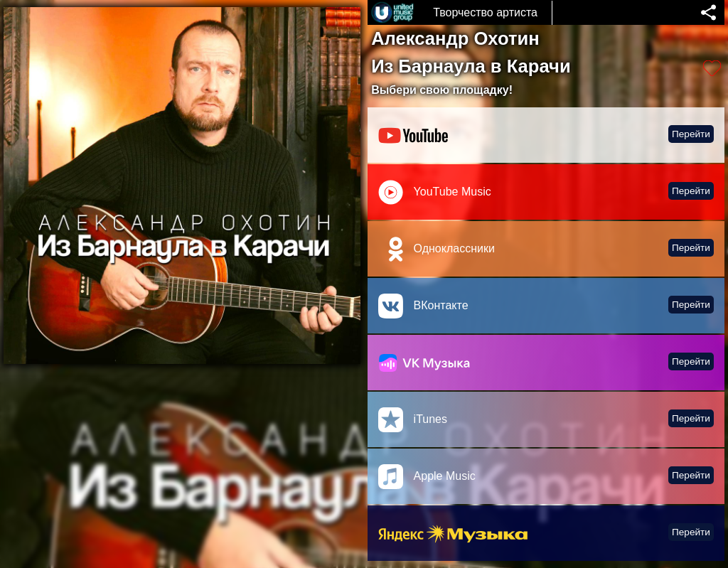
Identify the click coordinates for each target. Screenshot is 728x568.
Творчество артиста (485, 12)
